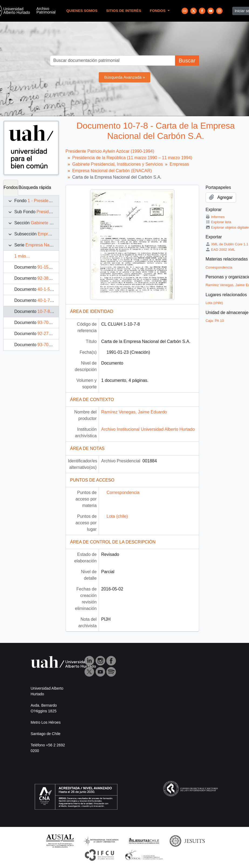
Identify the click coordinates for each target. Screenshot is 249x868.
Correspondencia (123, 493)
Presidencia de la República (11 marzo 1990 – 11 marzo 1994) (132, 158)
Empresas (47, 234)
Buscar (187, 61)
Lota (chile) (117, 516)
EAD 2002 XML (220, 250)
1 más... (22, 256)
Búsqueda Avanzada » (125, 77)
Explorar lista (218, 222)
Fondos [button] (158, 11)
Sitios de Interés (124, 11)
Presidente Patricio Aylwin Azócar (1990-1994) (110, 151)
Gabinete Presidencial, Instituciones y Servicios (118, 164)
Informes (215, 217)
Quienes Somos (82, 11)
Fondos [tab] (11, 187)
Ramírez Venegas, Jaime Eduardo (134, 412)
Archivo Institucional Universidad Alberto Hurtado (148, 429)
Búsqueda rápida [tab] (35, 187)
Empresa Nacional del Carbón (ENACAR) (112, 171)
